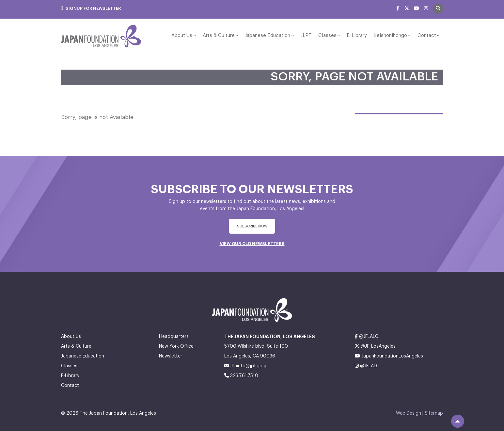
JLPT (306, 35)
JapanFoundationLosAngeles (389, 356)
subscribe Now (252, 226)
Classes (327, 35)
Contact (427, 35)
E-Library (357, 35)
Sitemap (434, 413)
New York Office (176, 346)
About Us (182, 35)
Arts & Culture (219, 35)
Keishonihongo (390, 35)
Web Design (409, 413)
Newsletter (171, 356)
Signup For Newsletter (91, 8)
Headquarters (174, 337)
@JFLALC (367, 336)
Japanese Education (268, 35)
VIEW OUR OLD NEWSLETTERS (252, 244)
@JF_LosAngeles (375, 346)
